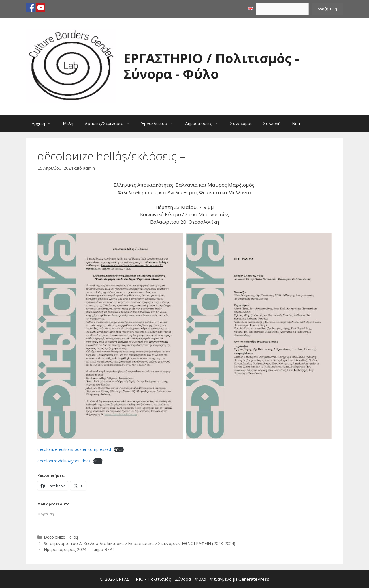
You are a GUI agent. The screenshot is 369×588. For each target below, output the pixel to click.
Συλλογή (272, 123)
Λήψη (119, 449)
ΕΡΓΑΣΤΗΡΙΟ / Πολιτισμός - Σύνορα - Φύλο (211, 66)
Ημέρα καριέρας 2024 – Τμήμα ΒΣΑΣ (79, 549)
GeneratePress (254, 579)
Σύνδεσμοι (241, 123)
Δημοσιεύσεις (205, 123)
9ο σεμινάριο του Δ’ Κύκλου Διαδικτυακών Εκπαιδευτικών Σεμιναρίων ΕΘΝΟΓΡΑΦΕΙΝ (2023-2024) (140, 543)
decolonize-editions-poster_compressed (74, 449)
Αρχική (44, 123)
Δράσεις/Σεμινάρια (110, 123)
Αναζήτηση (327, 9)
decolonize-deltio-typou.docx (64, 461)
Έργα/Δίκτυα (160, 123)
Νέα (296, 123)
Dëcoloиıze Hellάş (61, 537)
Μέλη (68, 123)
